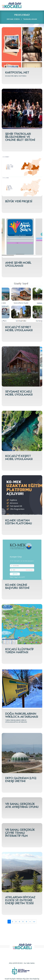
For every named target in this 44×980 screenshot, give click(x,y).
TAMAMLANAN (30, 19)
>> (34, 922)
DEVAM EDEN (13, 19)
